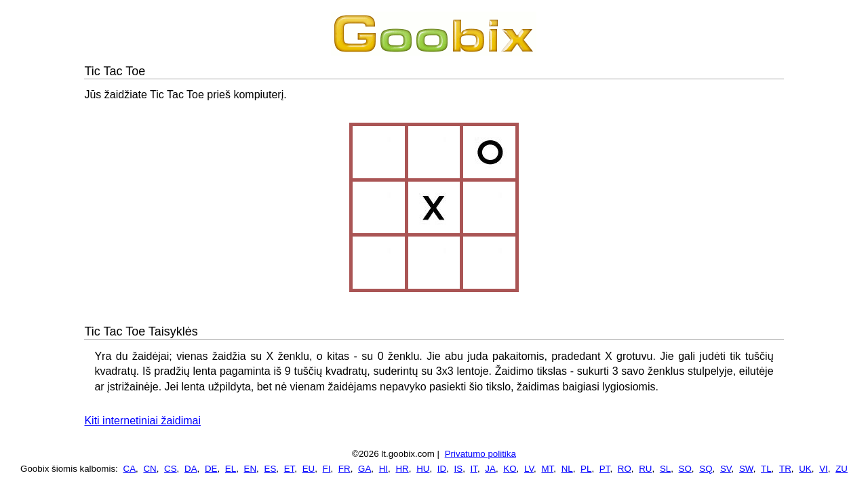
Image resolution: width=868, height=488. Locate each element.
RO (625, 469)
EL (231, 469)
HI (383, 469)
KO (510, 469)
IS (459, 469)
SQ (706, 469)
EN (251, 469)
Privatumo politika (480, 454)
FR (344, 469)
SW (746, 469)
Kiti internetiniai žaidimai (142, 421)
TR (785, 469)
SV (726, 469)
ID (442, 469)
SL (665, 469)
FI (327, 469)
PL (586, 469)
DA (191, 469)
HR (402, 469)
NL (567, 469)
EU (309, 469)
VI (824, 469)
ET (290, 469)
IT (474, 469)
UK (805, 469)
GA (364, 469)
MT (547, 469)
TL (766, 469)
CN (150, 469)
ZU (842, 469)
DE (211, 469)
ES (271, 469)
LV (529, 469)
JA (490, 469)
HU (423, 469)
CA (130, 469)
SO (685, 469)
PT (605, 469)
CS (171, 469)
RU (645, 469)
